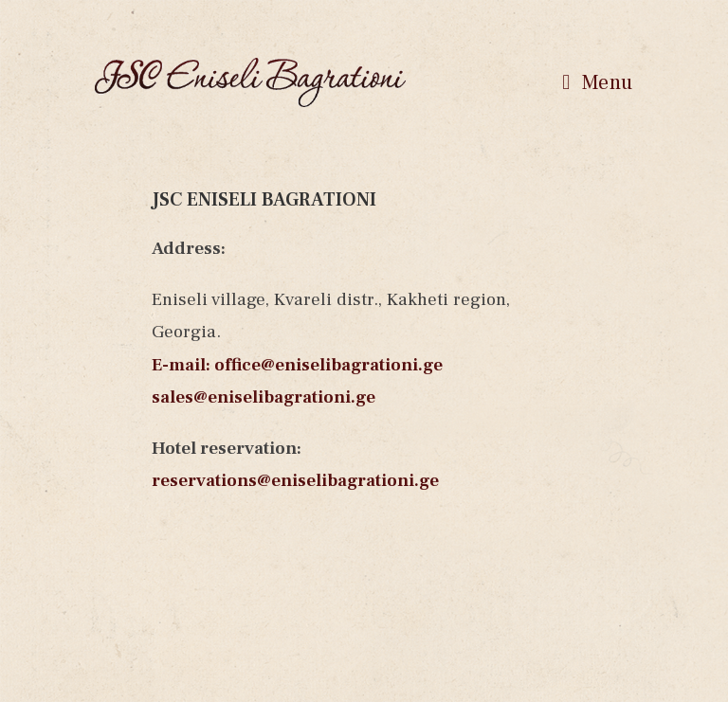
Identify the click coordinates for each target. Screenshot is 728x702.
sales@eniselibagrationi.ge (264, 397)
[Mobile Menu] (598, 82)
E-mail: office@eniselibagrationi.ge (297, 365)
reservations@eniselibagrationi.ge (295, 480)
